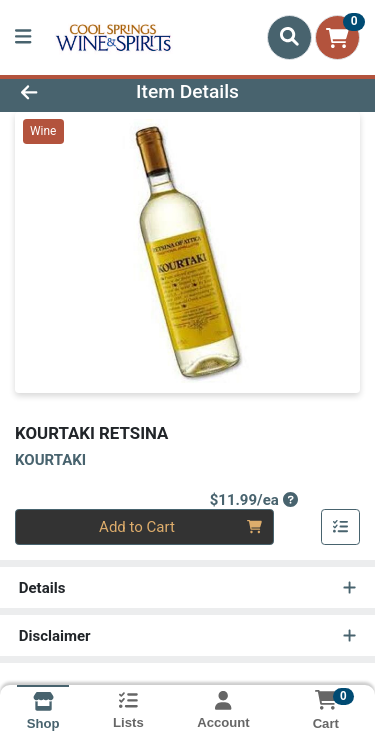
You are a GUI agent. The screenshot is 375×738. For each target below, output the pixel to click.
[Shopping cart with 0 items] (337, 37)
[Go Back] (58, 92)
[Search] (289, 37)
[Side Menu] (23, 37)
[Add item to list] (341, 527)
